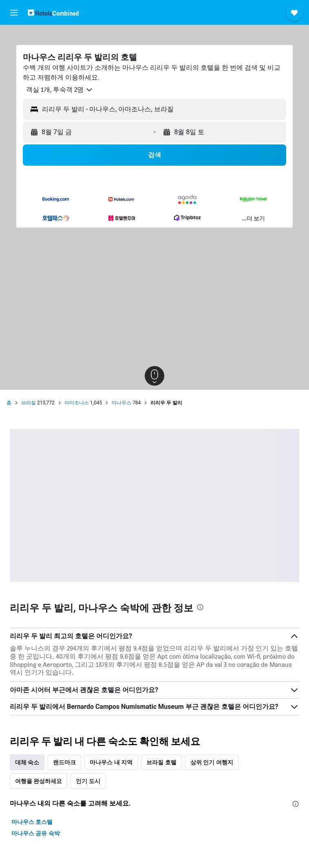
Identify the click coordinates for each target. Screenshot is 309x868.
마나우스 (121, 403)
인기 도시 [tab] (88, 781)
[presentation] (200, 607)
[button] (14, 13)
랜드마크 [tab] (64, 762)
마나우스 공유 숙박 (36, 833)
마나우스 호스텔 (32, 822)
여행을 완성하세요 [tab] (39, 781)
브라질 (29, 403)
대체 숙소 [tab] (27, 762)
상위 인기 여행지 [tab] (212, 762)
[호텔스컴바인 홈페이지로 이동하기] (53, 12)
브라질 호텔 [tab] (161, 762)
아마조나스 (77, 403)
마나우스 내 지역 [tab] (111, 762)
